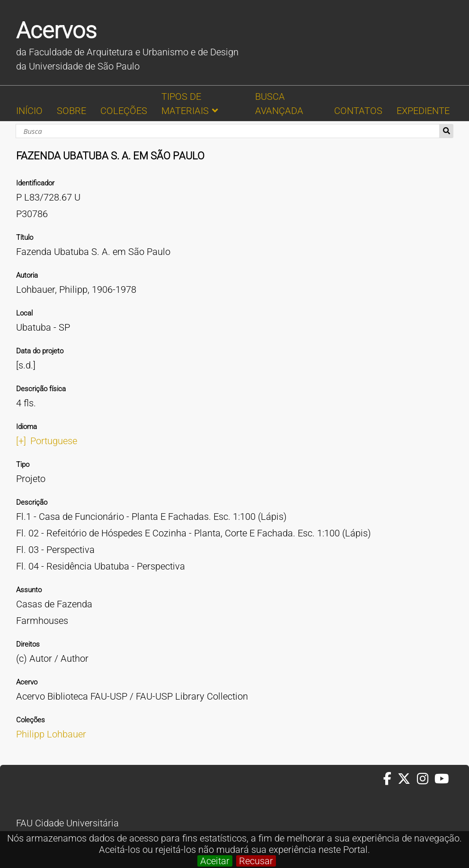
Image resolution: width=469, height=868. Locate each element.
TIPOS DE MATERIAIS (185, 104)
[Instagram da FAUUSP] (426, 779)
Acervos (56, 31)
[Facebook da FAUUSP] (390, 779)
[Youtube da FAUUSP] (442, 779)
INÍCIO (29, 111)
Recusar (256, 861)
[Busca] (228, 131)
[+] (21, 441)
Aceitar (215, 861)
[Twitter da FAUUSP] (407, 779)
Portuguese (54, 441)
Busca (447, 131)
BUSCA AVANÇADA (279, 104)
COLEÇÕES (124, 111)
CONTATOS (358, 111)
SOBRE (71, 111)
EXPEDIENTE (423, 111)
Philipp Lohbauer (51, 734)
